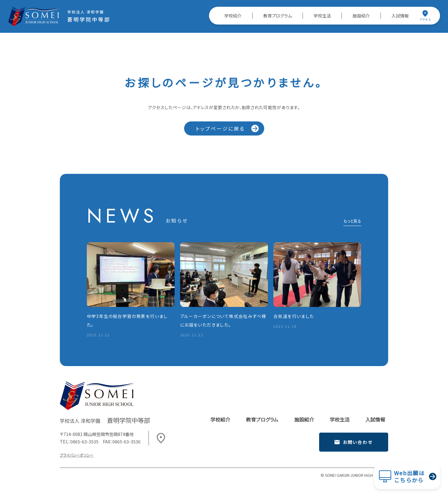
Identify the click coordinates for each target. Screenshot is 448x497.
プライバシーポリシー (77, 455)
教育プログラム (278, 16)
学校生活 (322, 16)
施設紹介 (361, 16)
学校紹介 (233, 16)
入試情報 (400, 16)
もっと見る (352, 221)
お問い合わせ (353, 442)
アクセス (425, 15)
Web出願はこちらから (409, 476)
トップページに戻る (220, 128)
